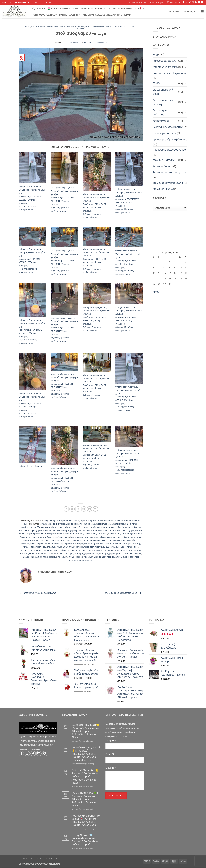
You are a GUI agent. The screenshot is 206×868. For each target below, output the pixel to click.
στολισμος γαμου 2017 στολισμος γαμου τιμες (68, 547)
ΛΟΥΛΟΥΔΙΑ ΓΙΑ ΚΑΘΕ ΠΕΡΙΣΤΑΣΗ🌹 (124, 8)
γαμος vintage (136, 530)
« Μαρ (156, 292)
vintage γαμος (57, 527)
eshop (99, 8)
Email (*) (110, 754)
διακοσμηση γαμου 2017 (96, 534)
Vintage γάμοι (44, 527)
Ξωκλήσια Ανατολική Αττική (168, 127)
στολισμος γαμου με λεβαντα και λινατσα (123, 550)
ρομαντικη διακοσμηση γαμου (86, 540)
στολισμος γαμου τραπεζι (111, 553)
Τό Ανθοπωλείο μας (138, 2)
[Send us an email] (193, 2)
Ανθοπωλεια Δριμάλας (95, 43)
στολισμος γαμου (38, 547)
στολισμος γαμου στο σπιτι (87, 553)
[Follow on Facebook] (183, 2)
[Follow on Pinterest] (199, 2)
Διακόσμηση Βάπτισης (73, 534)
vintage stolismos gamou (119, 524)
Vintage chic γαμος (56, 524)
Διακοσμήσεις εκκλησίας (160, 112)
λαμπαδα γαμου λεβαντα (118, 537)
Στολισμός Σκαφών (163, 189)
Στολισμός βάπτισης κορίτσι (168, 183)
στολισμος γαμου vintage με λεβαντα (60, 550)
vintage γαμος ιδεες (74, 527)
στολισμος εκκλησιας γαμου (55, 557)
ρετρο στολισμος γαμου (62, 540)
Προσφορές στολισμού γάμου (169, 150)
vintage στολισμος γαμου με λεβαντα (35, 530)
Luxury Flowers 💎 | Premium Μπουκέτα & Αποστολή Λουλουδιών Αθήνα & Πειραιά (85, 840)
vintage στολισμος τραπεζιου (108, 530)
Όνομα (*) (110, 740)
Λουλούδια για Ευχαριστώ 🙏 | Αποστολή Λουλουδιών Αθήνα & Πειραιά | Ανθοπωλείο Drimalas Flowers (86, 754)
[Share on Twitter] (72, 509)
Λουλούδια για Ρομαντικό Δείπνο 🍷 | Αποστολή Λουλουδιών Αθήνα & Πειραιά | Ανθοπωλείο (86, 820)
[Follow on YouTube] (202, 2)
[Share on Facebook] (66, 509)
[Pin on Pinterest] (84, 509)
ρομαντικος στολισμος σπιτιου (108, 544)
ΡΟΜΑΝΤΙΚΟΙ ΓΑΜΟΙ (111, 540)
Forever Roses (59, 8)
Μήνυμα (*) (111, 768)
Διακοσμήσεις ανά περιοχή (163, 102)
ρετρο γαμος (44, 540)
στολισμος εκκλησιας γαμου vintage (85, 557)
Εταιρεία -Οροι (157, 2)
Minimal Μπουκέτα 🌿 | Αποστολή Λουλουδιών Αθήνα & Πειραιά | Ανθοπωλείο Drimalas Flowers (85, 799)
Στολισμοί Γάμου (162, 166)
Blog (28, 27)
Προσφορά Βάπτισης (165, 133)
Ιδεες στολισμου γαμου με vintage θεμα (88, 537)
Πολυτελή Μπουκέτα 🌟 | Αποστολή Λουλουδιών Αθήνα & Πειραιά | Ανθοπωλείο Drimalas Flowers (86, 776)
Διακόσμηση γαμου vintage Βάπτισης (125, 534)
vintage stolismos (99, 524)
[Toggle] (186, 61)
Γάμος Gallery (83, 8)
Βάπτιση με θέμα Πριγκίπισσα (169, 73)
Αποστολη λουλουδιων (166, 67)
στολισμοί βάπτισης (164, 160)
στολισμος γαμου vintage (31, 550)
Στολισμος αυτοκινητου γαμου (169, 172)
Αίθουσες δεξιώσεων (164, 60)
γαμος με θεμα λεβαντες (51, 534)
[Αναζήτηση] (34, 8)
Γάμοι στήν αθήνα (95, 27)
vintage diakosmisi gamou (78, 524)
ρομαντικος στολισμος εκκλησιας (79, 544)
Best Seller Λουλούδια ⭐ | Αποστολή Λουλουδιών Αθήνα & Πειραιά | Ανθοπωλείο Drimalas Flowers (86, 731)
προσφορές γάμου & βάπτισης (170, 139)
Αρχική (41, 8)
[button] (173, 2)
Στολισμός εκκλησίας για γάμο (115, 557)
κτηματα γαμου (161, 121)
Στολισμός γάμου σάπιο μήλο (124, 593)
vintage (43, 524)
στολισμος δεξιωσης (132, 553)
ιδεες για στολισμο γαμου (58, 537)
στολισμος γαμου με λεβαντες (33, 553)
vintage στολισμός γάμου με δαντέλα (124, 527)
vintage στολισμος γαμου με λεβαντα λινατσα (73, 530)
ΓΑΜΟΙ (62, 27)
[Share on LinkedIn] (90, 509)
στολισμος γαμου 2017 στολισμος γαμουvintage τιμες (114, 547)
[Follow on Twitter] (190, 2)
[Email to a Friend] (78, 509)
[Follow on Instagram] (187, 2)
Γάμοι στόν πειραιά (115, 27)
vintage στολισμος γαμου (95, 527)
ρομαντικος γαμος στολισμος (50, 544)
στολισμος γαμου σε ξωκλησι (37, 593)
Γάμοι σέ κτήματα (75, 27)
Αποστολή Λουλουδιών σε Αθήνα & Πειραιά (107, 15)
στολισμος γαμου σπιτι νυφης (60, 553)
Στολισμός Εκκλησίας (32, 557)
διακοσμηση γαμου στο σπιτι (33, 537)
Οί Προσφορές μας (45, 15)
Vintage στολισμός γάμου (45, 27)
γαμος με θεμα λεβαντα (29, 534)
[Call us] (196, 2)
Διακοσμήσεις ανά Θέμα (163, 92)
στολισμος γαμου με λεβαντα (91, 550)
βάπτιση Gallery (70, 15)
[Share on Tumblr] (95, 509)
